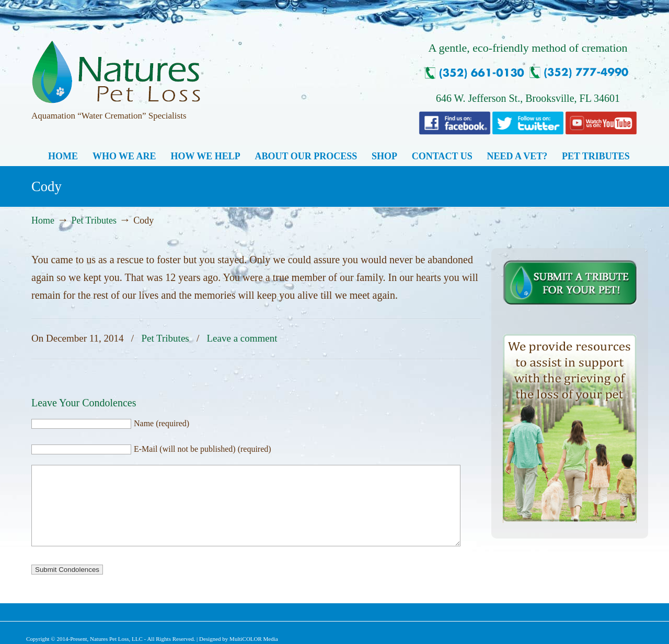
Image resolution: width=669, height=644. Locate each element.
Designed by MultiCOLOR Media (239, 639)
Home (43, 220)
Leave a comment (242, 338)
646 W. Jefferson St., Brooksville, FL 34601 (528, 98)
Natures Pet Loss (116, 67)
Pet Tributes (94, 220)
